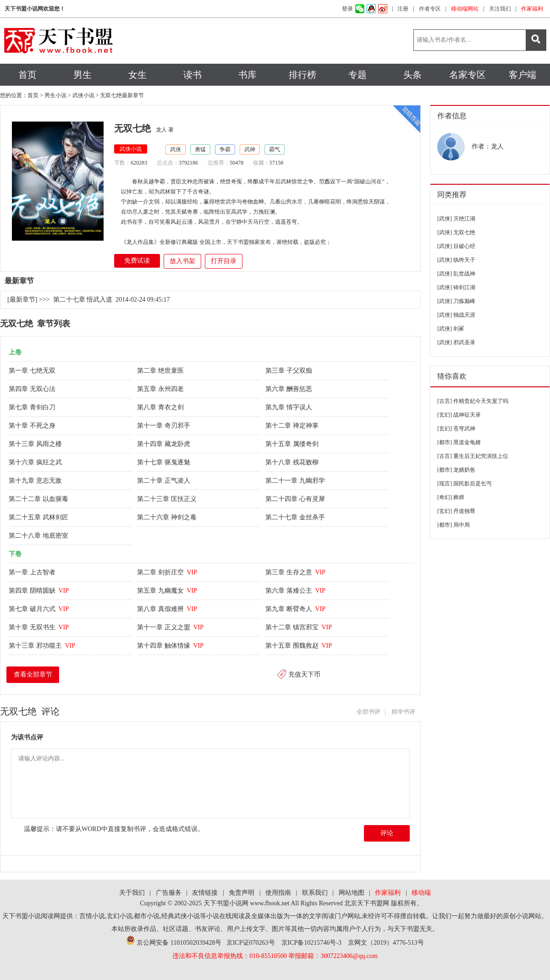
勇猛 (200, 149)
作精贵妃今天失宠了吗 (481, 401)
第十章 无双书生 (39, 627)
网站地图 (352, 893)
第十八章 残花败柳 (293, 462)
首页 (27, 75)
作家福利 (532, 9)
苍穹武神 (464, 429)
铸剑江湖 (464, 287)
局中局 (462, 525)
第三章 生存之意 (295, 572)
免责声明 (242, 893)
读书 (192, 75)
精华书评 (403, 712)
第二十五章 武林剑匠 (39, 517)
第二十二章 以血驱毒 (39, 499)
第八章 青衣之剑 (161, 407)
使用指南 (278, 893)
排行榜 (302, 75)
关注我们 (500, 9)
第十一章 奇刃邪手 (164, 426)
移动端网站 (465, 9)
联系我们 (315, 893)
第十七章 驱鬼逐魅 (164, 462)
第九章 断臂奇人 (295, 609)
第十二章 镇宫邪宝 (299, 627)
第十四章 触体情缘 (170, 646)
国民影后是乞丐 (473, 484)
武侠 (176, 149)
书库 (247, 75)
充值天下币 (304, 674)
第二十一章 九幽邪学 (296, 481)
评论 (387, 833)
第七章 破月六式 (39, 609)
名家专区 (467, 75)
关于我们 (132, 893)
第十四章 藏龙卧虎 (164, 444)
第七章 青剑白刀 (33, 407)
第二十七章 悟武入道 (83, 300)
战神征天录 (467, 415)
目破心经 (464, 246)
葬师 (459, 497)
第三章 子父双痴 (289, 371)
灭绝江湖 (464, 219)
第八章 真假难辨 (167, 609)
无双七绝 (464, 232)
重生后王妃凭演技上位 (481, 456)
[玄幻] (445, 415)
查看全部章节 (33, 674)
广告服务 (169, 893)
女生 (137, 75)
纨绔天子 (464, 260)
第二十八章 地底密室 (39, 536)
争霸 (225, 149)
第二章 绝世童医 (161, 371)
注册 (403, 9)
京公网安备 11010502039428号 (174, 943)
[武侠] (445, 219)
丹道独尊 (464, 511)
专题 (357, 75)
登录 (347, 9)
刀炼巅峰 (464, 301)
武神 (250, 149)
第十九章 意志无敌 (36, 481)
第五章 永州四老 (161, 389)
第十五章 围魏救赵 (299, 646)
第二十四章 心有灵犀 (296, 499)
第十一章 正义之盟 (170, 627)
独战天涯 (464, 315)
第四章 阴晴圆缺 (39, 591)
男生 (82, 75)
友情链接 (205, 893)
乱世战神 (464, 274)
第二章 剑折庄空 (167, 572)
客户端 (522, 75)
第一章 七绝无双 (33, 371)
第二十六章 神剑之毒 (168, 517)
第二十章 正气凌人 (164, 481)
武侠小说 (83, 95)
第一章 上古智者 (33, 572)
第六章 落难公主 (295, 591)
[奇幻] (445, 497)
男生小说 (55, 95)
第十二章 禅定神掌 (293, 426)
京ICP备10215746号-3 (311, 943)
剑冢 (459, 329)
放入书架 (182, 261)
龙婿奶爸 (464, 470)
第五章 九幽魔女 (167, 591)
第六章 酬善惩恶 (289, 389)
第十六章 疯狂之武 (36, 462)
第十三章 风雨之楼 (36, 444)
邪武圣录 (464, 342)
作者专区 (430, 9)
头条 (412, 75)
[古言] (445, 401)
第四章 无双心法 (33, 389)
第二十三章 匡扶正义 (168, 499)
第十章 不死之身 (33, 426)
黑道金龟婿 (467, 442)
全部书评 (368, 712)
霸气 (275, 149)
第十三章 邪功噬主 (42, 646)
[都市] (445, 442)
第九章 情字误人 (289, 407)
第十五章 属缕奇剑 (293, 444)
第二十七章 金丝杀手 (296, 517)
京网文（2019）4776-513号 (386, 943)
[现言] (445, 484)
